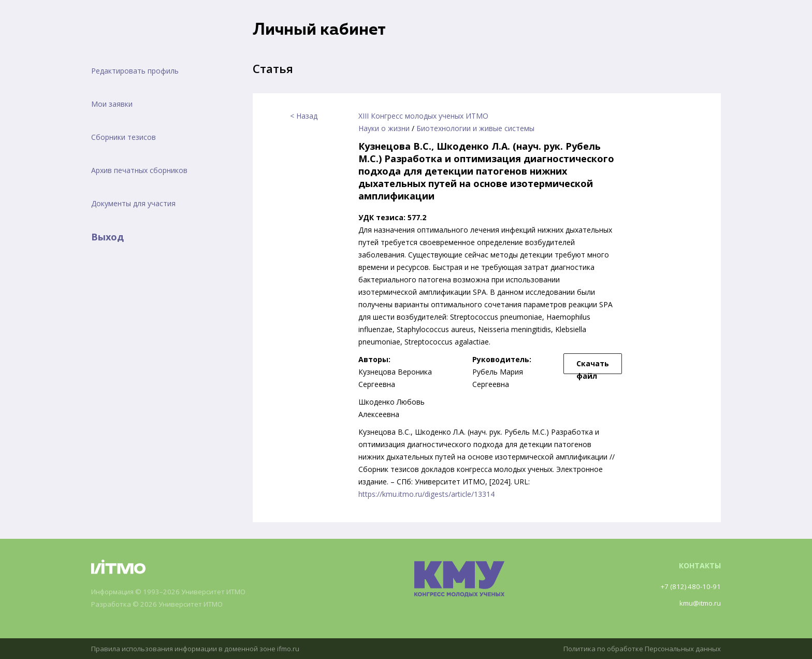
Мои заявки (112, 104)
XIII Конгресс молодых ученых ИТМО (423, 116)
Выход (107, 237)
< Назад (304, 116)
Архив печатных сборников (139, 170)
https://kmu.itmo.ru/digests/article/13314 (426, 494)
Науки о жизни (384, 128)
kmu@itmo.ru (698, 603)
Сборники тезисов (124, 137)
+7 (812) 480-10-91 (689, 586)
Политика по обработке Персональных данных (637, 648)
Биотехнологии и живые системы (475, 128)
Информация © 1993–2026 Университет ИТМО (174, 592)
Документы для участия (133, 203)
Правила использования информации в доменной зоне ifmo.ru (201, 648)
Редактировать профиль (135, 71)
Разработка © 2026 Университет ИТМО (162, 604)
